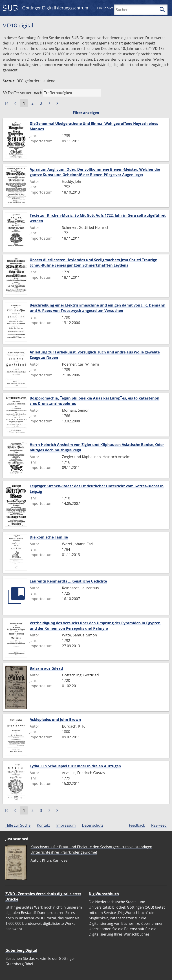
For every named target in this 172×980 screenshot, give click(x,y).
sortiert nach (31, 93)
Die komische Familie (49, 537)
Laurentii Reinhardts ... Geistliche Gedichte (68, 581)
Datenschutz (93, 825)
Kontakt (43, 825)
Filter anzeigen (86, 113)
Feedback (137, 825)
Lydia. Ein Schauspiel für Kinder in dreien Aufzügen (75, 766)
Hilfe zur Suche (18, 825)
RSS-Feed (159, 825)
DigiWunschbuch (104, 894)
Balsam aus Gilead (46, 668)
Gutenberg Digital (21, 950)
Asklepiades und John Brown (55, 720)
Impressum (66, 825)
